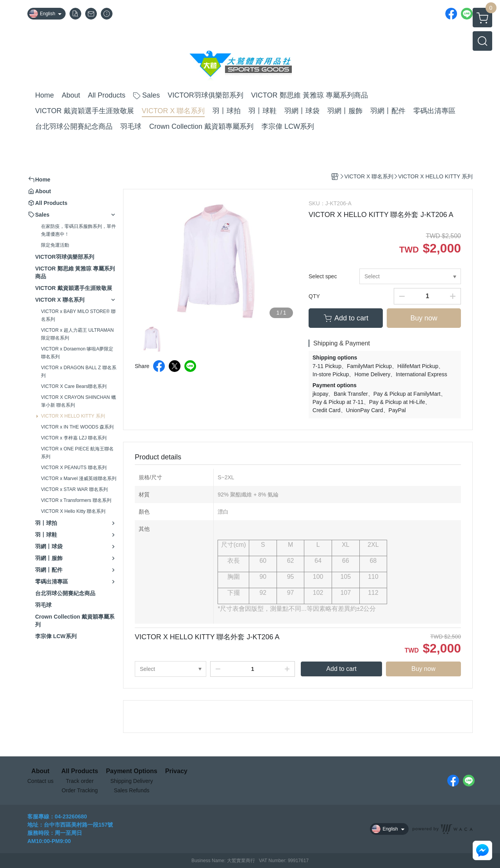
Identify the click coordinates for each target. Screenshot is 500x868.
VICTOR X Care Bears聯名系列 (74, 386)
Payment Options (132, 771)
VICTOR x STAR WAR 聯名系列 (74, 489)
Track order (80, 781)
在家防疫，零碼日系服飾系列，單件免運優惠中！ (79, 230)
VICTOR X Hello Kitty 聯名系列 (73, 511)
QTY (314, 296)
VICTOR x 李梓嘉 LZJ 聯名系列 (74, 438)
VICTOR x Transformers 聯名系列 (76, 500)
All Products (80, 771)
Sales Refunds (131, 790)
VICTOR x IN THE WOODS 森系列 (77, 427)
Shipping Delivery (131, 781)
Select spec (323, 276)
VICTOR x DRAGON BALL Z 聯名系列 (79, 372)
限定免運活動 (55, 245)
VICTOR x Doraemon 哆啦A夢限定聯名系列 (77, 353)
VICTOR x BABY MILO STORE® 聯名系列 (78, 315)
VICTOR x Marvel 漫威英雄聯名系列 (79, 478)
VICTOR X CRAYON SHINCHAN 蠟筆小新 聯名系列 (79, 401)
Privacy (176, 771)
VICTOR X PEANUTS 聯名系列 (74, 468)
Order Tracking (80, 790)
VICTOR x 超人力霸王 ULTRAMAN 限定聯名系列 (77, 334)
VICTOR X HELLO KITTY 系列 (73, 416)
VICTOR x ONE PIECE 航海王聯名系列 (77, 453)
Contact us (40, 781)
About (40, 771)
